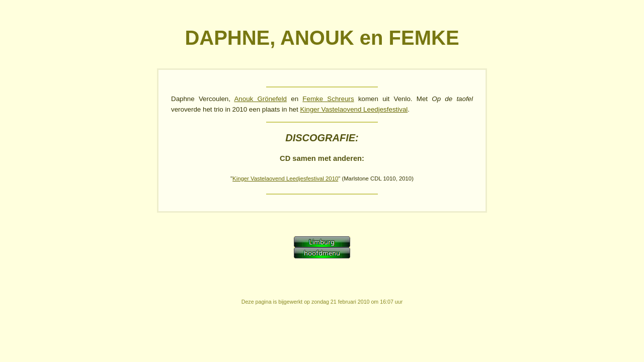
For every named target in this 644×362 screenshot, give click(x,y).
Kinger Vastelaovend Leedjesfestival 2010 (285, 178)
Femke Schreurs (328, 99)
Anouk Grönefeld (260, 99)
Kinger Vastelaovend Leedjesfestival (354, 109)
